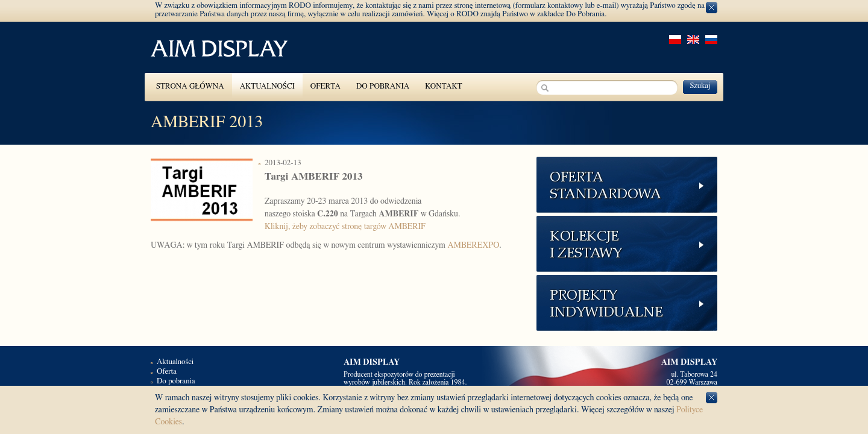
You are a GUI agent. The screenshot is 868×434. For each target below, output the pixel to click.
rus (711, 39)
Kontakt (443, 86)
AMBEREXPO (473, 245)
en (693, 39)
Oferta (325, 86)
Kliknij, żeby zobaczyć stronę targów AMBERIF (345, 227)
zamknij (712, 8)
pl (675, 39)
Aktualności (267, 86)
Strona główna (190, 86)
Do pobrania (383, 86)
